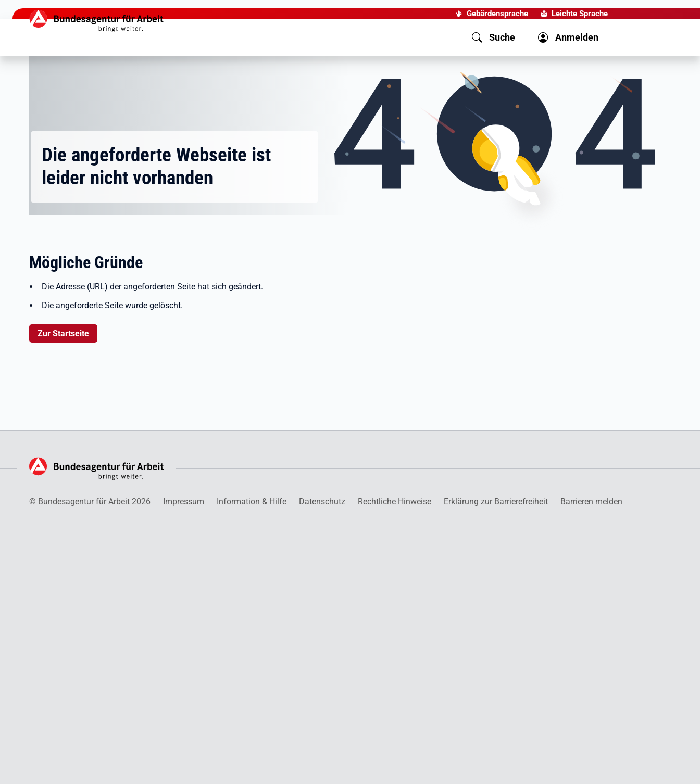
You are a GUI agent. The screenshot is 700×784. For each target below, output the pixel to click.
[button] (493, 37)
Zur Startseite (63, 333)
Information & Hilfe (252, 502)
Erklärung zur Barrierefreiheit (496, 502)
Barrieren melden (591, 502)
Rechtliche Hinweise (395, 502)
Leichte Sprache (580, 14)
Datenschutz (322, 502)
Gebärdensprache (497, 14)
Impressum (184, 502)
